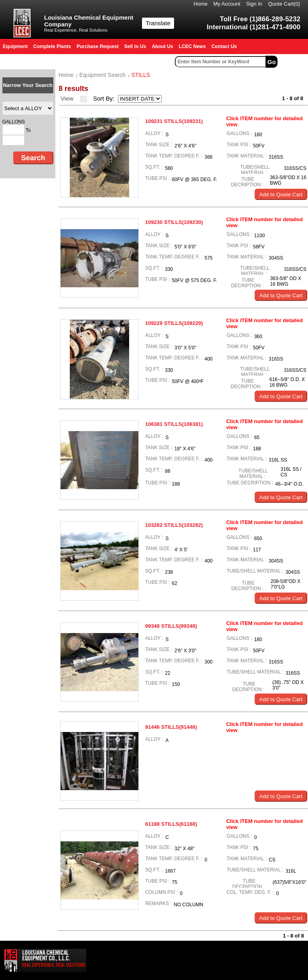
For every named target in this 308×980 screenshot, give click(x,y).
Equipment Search (102, 75)
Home (201, 4)
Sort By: (105, 98)
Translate (158, 23)
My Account (227, 4)
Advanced (294, 62)
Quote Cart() (284, 4)
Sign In (254, 4)
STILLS (141, 75)
